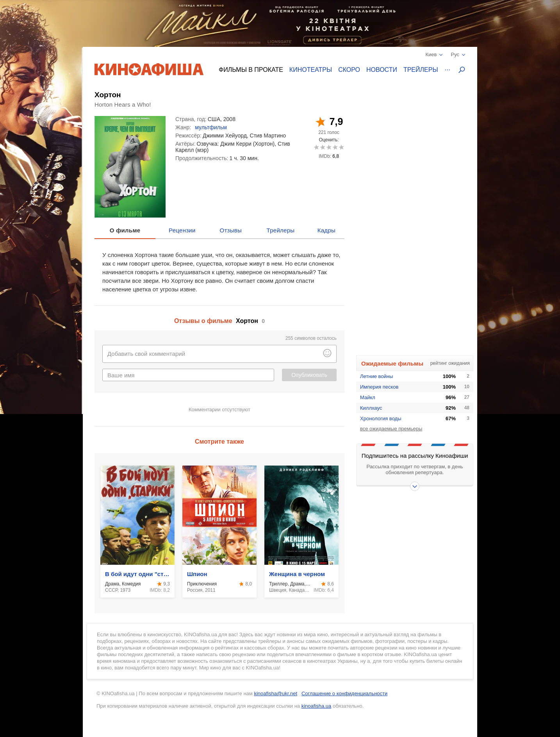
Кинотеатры (311, 70)
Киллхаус (371, 408)
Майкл (368, 397)
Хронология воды (381, 418)
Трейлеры (421, 70)
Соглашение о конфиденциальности (344, 693)
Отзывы (231, 230)
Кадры (326, 230)
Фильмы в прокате (251, 70)
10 (341, 147)
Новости (382, 70)
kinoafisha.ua (317, 706)
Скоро (349, 70)
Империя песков (379, 387)
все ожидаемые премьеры (391, 429)
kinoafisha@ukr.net (276, 693)
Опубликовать (309, 375)
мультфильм (211, 127)
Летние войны (376, 376)
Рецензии (182, 230)
